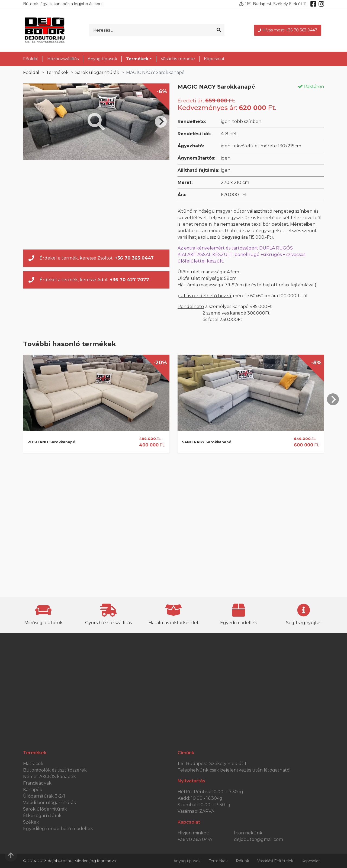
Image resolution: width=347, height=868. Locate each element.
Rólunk (242, 861)
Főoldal (31, 59)
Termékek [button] (137, 59)
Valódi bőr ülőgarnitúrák (50, 803)
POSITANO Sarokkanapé (51, 442)
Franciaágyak (37, 783)
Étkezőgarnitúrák (42, 816)
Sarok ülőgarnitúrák (97, 72)
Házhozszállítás (63, 59)
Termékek (57, 72)
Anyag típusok (102, 59)
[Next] (161, 122)
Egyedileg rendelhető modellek (58, 829)
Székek (31, 822)
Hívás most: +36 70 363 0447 (288, 30)
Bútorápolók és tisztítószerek (55, 770)
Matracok (33, 764)
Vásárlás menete (178, 59)
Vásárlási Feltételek (275, 861)
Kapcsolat (214, 59)
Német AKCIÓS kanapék (49, 777)
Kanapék (33, 790)
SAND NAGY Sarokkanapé (207, 442)
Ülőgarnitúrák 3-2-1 (44, 796)
